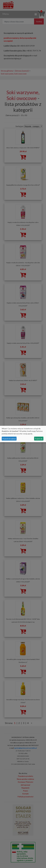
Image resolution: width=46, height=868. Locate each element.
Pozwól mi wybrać (9, 439)
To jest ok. (39, 439)
